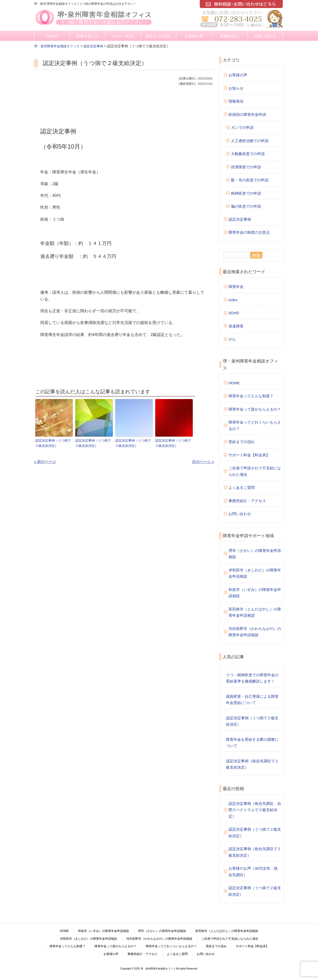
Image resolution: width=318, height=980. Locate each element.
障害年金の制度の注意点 (249, 232)
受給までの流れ (158, 36)
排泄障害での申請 (246, 167)
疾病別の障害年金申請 (247, 114)
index (233, 300)
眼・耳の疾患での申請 (250, 180)
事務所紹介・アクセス (247, 501)
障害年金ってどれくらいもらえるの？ (255, 425)
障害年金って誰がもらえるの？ (255, 409)
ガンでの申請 (242, 127)
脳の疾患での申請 (246, 206)
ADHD (234, 313)
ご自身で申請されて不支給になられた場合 (255, 471)
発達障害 (236, 326)
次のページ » (203, 461)
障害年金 (236, 287)
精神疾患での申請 (246, 193)
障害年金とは (87, 36)
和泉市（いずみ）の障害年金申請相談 (255, 593)
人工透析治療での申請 (250, 141)
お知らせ (236, 88)
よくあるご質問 (242, 487)
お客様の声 (194, 36)
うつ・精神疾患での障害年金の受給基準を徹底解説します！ (252, 678)
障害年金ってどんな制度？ (251, 396)
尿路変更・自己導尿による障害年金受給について (252, 700)
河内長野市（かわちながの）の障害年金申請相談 (255, 632)
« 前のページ (45, 461)
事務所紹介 (229, 36)
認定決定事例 (240, 219)
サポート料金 (123, 36)
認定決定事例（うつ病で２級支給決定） (53, 443)
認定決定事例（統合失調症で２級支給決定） (252, 764)
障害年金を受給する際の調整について (252, 743)
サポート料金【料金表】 (249, 455)
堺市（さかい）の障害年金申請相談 (255, 554)
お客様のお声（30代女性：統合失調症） (253, 872)
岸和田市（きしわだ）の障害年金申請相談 (255, 573)
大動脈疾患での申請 (248, 154)
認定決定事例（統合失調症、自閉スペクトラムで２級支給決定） (255, 810)
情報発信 (236, 101)
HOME (52, 36)
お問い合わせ (265, 36)
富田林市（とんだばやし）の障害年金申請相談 (255, 612)
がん (232, 339)
